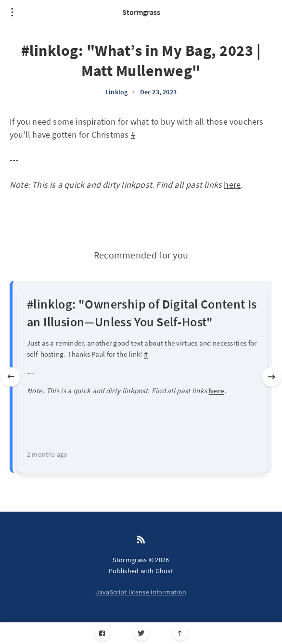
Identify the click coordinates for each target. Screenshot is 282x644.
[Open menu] (12, 12)
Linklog (116, 92)
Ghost (165, 571)
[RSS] (141, 540)
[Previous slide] (11, 377)
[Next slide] (271, 377)
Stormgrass (141, 12)
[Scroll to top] (180, 633)
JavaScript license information (141, 592)
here (232, 185)
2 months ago (47, 454)
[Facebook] (102, 633)
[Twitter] (141, 633)
